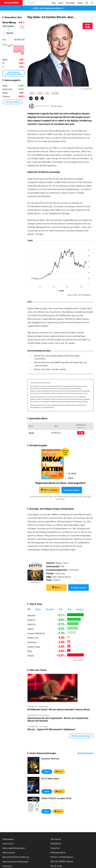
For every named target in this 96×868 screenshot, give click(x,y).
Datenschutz (9, 852)
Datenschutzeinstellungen (16, 861)
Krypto (40, 93)
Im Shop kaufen (72, 490)
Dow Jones (50, 609)
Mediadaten (8, 839)
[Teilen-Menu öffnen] (31, 98)
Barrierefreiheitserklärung (16, 857)
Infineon (31, 656)
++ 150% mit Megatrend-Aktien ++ (48, 8)
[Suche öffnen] (29, 3)
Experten (55, 848)
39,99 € (47, 772)
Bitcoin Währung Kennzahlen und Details (13, 73)
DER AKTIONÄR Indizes (62, 861)
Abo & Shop (56, 866)
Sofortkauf (50, 490)
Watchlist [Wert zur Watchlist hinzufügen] (10, 33)
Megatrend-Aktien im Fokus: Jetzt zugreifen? (61, 483)
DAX (29, 609)
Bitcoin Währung (9, 22)
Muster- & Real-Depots (62, 857)
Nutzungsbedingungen (14, 848)
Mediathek (56, 843)
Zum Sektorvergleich (12, 102)
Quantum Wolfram (50, 759)
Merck (30, 651)
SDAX (69, 609)
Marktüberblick (58, 852)
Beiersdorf (31, 615)
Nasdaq (38, 609)
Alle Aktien (56, 839)
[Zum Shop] (54, 3)
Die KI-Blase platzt (50, 778)
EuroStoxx (80, 609)
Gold (47, 93)
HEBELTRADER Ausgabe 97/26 (56, 798)
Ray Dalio (55, 93)
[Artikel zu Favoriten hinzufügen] (42, 98)
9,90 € (46, 811)
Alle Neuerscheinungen (85, 753)
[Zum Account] (61, 3)
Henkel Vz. (31, 620)
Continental (32, 642)
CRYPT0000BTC (8, 26)
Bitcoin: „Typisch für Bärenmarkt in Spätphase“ (52, 729)
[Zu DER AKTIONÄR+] (70, 3)
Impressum (8, 843)
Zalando (30, 629)
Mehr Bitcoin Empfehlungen (81, 736)
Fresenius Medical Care (36, 633)
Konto (89, 497)
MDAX (61, 609)
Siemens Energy (34, 647)
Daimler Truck (33, 638)
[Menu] (93, 3)
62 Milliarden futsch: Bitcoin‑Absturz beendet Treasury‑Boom (59, 709)
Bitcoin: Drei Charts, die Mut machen (50, 369)
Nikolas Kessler (57, 106)
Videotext (7, 866)
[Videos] (80, 3)
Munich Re (31, 624)
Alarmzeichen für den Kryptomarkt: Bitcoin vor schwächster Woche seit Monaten (58, 719)
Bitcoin (32, 93)
